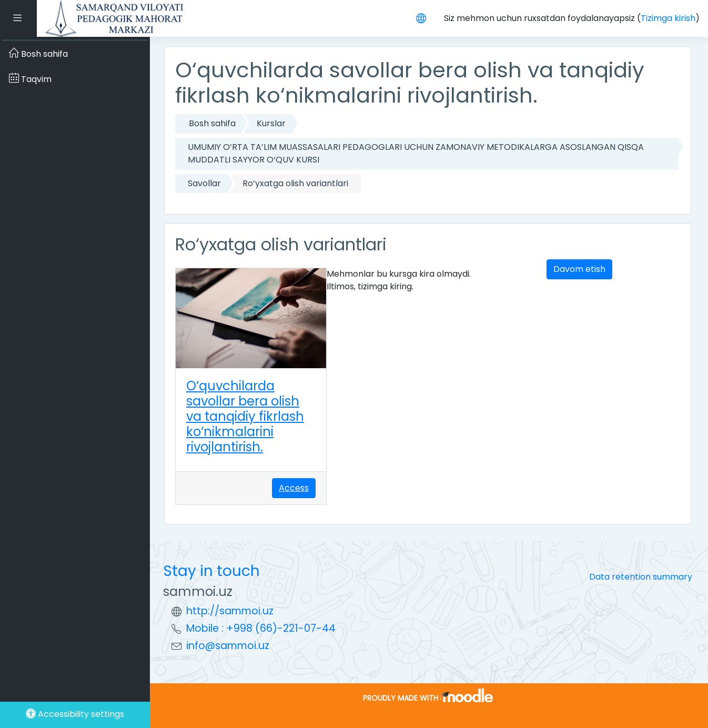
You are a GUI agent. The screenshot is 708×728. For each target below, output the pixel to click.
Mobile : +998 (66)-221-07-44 (261, 628)
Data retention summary (641, 577)
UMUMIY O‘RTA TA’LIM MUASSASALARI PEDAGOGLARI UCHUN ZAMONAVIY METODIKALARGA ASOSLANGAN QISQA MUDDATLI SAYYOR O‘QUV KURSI (416, 153)
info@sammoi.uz (228, 646)
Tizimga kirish (668, 18)
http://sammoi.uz (230, 611)
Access (294, 488)
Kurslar (271, 123)
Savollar (204, 183)
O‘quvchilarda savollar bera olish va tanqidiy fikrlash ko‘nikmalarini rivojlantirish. (245, 416)
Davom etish (579, 269)
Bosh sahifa (212, 123)
